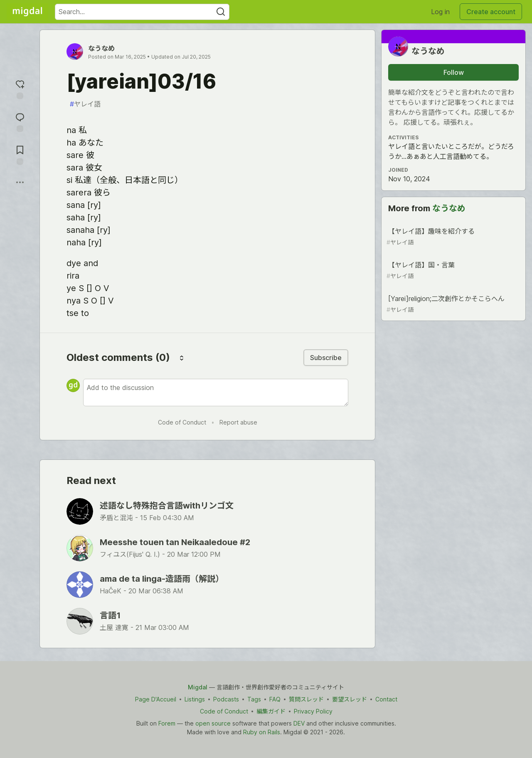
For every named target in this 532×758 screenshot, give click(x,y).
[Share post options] (20, 182)
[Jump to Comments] (20, 121)
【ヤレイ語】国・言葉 (453, 270)
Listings (195, 699)
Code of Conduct (182, 422)
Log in (440, 12)
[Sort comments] (182, 358)
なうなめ (101, 48)
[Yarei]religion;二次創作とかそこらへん (453, 304)
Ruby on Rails (262, 732)
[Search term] (142, 12)
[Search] (221, 12)
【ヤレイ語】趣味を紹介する (453, 237)
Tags (254, 699)
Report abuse (238, 422)
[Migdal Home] (27, 12)
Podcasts (226, 699)
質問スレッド (306, 699)
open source (213, 723)
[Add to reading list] (20, 154)
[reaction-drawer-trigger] (20, 88)
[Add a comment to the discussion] (216, 393)
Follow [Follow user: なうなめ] (454, 72)
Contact (386, 699)
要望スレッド (350, 699)
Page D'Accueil (156, 699)
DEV (299, 723)
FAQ (275, 699)
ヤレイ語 (85, 104)
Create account (491, 12)
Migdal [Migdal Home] (198, 687)
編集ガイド (271, 711)
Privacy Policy (313, 711)
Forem (167, 723)
